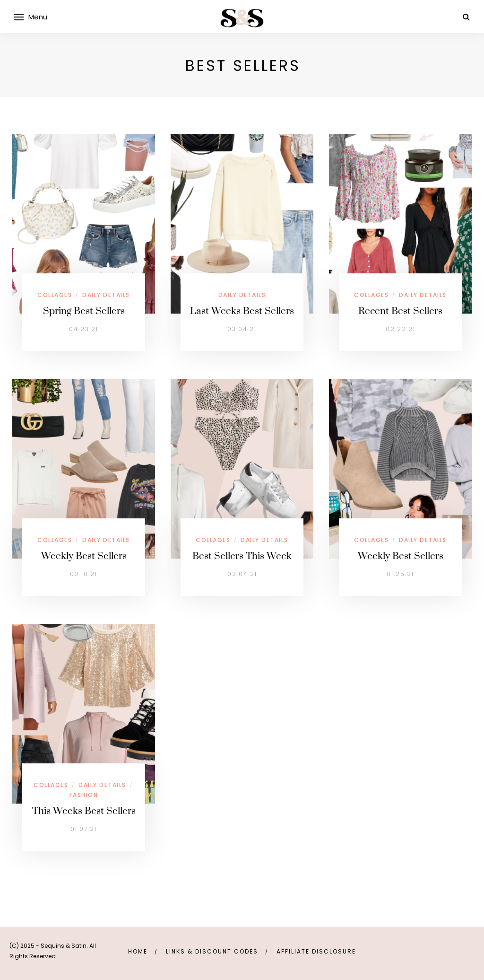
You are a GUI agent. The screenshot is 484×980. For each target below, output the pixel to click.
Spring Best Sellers (84, 311)
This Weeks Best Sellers (84, 811)
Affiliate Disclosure (316, 951)
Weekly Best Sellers (84, 556)
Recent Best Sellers (400, 311)
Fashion (84, 795)
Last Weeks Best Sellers (242, 311)
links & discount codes (212, 951)
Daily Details (106, 295)
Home (138, 951)
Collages (55, 295)
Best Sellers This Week (242, 556)
